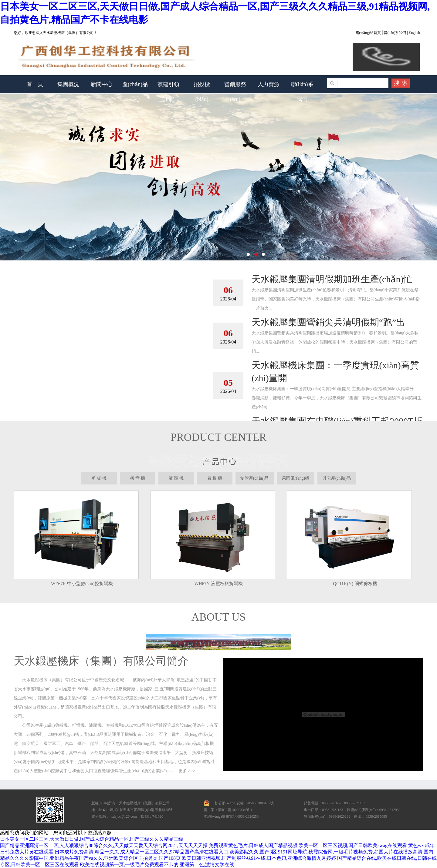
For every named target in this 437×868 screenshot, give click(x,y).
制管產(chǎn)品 (255, 478)
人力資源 (269, 84)
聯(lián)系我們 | (395, 33)
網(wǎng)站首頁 (369, 33)
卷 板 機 (215, 478)
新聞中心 (102, 84)
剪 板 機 (99, 478)
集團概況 (68, 84)
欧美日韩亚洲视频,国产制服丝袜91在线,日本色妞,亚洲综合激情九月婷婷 (259, 858)
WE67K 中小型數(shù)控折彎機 (82, 584)
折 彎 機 (138, 478)
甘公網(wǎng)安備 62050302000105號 (244, 803)
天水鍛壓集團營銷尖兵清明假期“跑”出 (329, 322)
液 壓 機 (176, 478)
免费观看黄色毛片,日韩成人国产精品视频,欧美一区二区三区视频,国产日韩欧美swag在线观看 (308, 845)
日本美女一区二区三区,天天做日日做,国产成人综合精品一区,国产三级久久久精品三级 (92, 839)
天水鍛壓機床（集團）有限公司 (218, 177)
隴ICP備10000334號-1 (235, 810)
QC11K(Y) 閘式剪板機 (355, 584)
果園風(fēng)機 (296, 478)
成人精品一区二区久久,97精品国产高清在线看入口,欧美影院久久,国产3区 (198, 852)
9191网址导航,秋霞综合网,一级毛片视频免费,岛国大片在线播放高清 (350, 852)
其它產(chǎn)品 (337, 478)
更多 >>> (187, 771)
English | (415, 33)
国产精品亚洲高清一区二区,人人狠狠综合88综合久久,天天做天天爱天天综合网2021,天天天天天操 (104, 845)
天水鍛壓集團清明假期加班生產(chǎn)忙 (332, 279)
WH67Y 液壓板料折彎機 (218, 584)
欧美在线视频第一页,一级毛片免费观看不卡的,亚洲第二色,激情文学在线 (157, 865)
